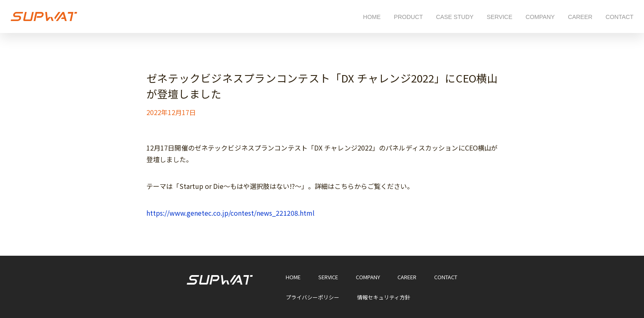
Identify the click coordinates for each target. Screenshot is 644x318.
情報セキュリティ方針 (384, 298)
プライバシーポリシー (313, 298)
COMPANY (540, 17)
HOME (372, 17)
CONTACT (620, 17)
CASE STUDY (455, 17)
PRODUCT (408, 17)
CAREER (580, 17)
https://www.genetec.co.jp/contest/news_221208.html (230, 213)
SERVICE (499, 17)
